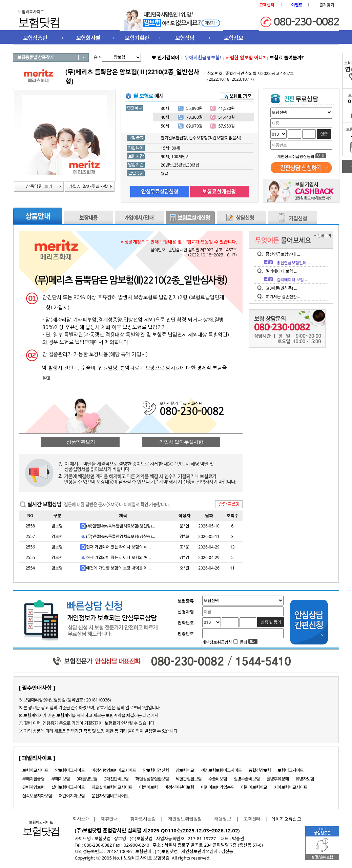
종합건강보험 (260, 770)
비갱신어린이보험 (179, 787)
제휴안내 (109, 819)
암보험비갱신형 (156, 770)
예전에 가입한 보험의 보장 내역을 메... (118, 568)
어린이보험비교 (254, 787)
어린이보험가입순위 (218, 787)
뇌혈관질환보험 (189, 779)
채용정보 (223, 819)
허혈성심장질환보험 (152, 779)
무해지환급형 (34, 779)
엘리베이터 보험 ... (282, 271)
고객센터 (252, 819)
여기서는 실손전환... (283, 297)
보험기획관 (137, 38)
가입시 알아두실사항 (181, 442)
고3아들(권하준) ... (282, 288)
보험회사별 (88, 38)
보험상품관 (35, 38)
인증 (324, 134)
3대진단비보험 (116, 779)
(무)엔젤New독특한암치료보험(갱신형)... (121, 526)
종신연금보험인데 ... (283, 254)
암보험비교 (185, 770)
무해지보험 (60, 779)
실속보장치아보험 (37, 796)
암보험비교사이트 (70, 770)
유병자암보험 (34, 787)
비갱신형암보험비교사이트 (114, 770)
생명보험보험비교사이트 (221, 770)
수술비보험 (218, 779)
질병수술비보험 (247, 779)
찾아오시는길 (143, 819)
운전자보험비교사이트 (110, 796)
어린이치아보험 (72, 796)
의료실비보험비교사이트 (112, 787)
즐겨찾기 (327, 5)
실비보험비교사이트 (68, 787)
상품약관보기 (81, 442)
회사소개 (80, 819)
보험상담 (185, 38)
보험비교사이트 (35, 770)
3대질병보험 (87, 779)
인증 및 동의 (271, 622)
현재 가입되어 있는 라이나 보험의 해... (118, 547)
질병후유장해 (277, 779)
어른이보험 (148, 787)
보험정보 (234, 38)
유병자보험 (305, 779)
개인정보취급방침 (185, 819)
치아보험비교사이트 (291, 787)
